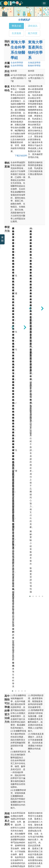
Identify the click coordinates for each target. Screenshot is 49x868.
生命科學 (17, 63)
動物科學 (34, 66)
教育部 (9, 821)
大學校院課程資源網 (15, 849)
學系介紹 (16, 26)
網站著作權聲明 (33, 859)
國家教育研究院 (13, 835)
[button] (13, 350)
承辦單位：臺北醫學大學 (22, 792)
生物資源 (34, 63)
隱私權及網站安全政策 (18, 859)
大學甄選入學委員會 (15, 839)
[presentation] (13, 259)
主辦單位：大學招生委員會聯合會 (26, 788)
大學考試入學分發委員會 (16, 844)
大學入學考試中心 (14, 830)
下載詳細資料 (20, 156)
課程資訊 (33, 26)
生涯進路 (16, 33)
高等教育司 (11, 826)
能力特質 (33, 33)
